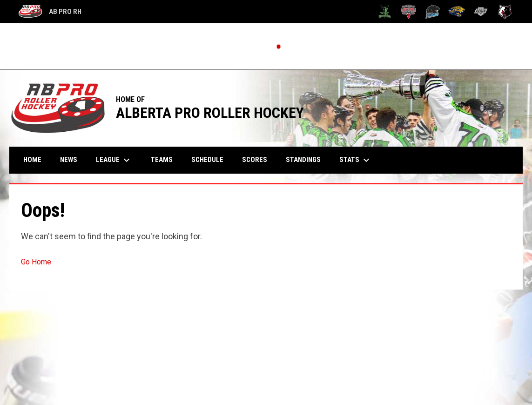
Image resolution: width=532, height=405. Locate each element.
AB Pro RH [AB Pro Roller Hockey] (50, 12)
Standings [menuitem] (303, 160)
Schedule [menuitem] (207, 160)
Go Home (36, 262)
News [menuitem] (69, 160)
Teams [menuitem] (162, 160)
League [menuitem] (114, 160)
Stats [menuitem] (356, 160)
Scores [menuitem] (255, 160)
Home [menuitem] (32, 160)
